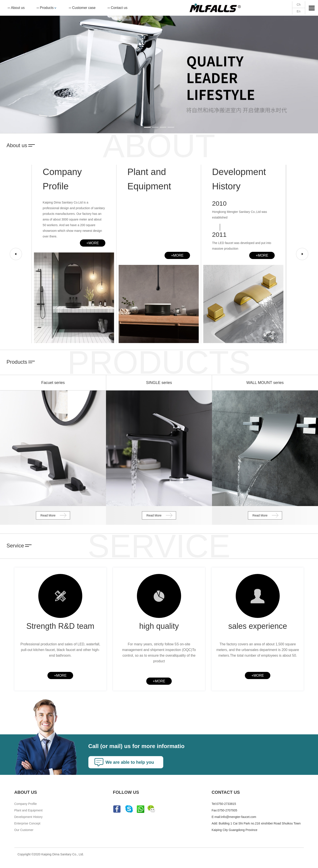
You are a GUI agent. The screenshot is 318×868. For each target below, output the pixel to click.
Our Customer (24, 831)
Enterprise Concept (27, 824)
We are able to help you (130, 763)
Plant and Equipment (29, 811)
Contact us (119, 8)
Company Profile (26, 804)
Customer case (84, 8)
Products (47, 8)
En (299, 11)
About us (18, 8)
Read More (48, 515)
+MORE (93, 243)
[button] (24, 67)
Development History (29, 818)
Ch (299, 5)
